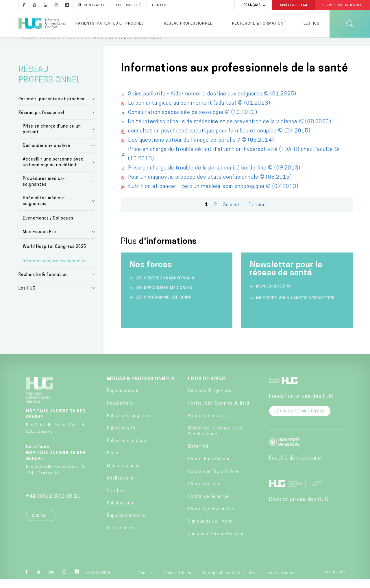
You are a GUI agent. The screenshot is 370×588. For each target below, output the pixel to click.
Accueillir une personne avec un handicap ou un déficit (53, 171)
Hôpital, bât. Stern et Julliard (219, 413)
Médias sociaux (123, 475)
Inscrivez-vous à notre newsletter (295, 307)
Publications (120, 512)
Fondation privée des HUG (301, 406)
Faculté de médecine (295, 467)
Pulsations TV (121, 437)
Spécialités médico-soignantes (44, 210)
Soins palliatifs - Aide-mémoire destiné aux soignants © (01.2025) (212, 103)
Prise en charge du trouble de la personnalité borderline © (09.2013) (214, 177)
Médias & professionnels (141, 388)
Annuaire (147, 582)
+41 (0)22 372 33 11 (53, 505)
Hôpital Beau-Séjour (209, 468)
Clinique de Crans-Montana (216, 543)
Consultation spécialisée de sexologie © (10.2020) (193, 122)
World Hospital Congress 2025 (54, 256)
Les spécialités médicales (164, 297)
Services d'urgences (210, 400)
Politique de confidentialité (228, 582)
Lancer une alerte (280, 582)
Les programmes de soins (164, 306)
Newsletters (120, 413)
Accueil (27, 46)
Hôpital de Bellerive (208, 506)
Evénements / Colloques (48, 227)
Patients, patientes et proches (110, 24)
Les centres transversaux (165, 287)
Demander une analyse (47, 155)
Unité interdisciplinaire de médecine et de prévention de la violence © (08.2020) (230, 131)
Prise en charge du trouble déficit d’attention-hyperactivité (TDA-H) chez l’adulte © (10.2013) (234, 163)
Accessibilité (98, 582)
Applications (120, 487)
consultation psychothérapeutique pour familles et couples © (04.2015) (219, 140)
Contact (41, 525)
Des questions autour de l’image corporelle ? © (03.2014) (201, 149)
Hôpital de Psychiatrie (211, 518)
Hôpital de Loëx (204, 493)
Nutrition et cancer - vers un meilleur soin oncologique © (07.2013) (213, 196)
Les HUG (312, 24)
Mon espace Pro (274, 295)
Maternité (198, 456)
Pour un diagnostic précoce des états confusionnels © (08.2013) (210, 186)
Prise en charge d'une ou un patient (52, 138)
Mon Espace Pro (39, 241)
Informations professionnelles (55, 270)
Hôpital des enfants (209, 425)
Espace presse (123, 400)
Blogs (113, 462)
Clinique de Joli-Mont (210, 531)
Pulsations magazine (129, 425)
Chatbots (117, 500)
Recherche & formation (258, 24)
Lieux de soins (207, 388)
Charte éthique (178, 582)
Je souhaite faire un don (300, 421)
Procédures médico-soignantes (44, 191)
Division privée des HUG (299, 509)
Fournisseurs (121, 537)
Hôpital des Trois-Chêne (213, 481)
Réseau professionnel (188, 24)
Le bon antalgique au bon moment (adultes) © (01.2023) (199, 112)
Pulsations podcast (128, 450)
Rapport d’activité (126, 525)
